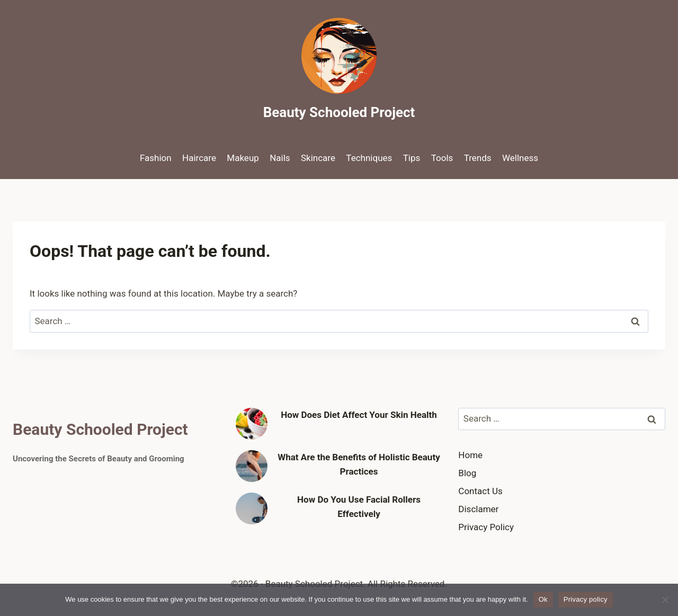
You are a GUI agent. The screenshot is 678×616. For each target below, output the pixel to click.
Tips (412, 158)
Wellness (520, 158)
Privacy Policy (486, 527)
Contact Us (480, 491)
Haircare (199, 158)
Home (470, 455)
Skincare (318, 158)
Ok (543, 599)
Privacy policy (586, 599)
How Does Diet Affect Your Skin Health (359, 415)
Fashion (156, 158)
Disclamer (478, 509)
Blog (467, 473)
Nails (280, 158)
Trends (478, 158)
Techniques (369, 158)
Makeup (243, 158)
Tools (442, 158)
